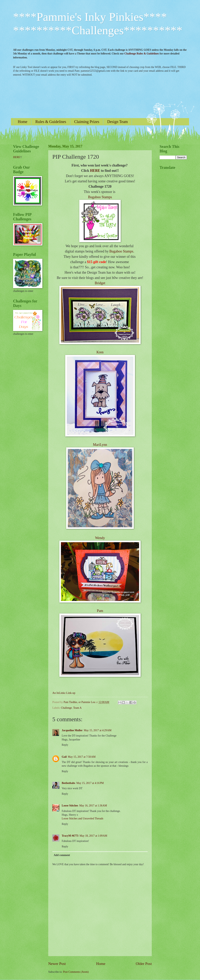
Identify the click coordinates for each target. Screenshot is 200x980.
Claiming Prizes (87, 122)
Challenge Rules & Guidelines (142, 54)
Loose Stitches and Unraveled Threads (83, 818)
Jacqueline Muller (72, 730)
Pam (100, 611)
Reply (65, 745)
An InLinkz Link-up (64, 693)
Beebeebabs (68, 783)
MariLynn (100, 445)
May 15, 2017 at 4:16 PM (90, 783)
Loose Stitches (70, 806)
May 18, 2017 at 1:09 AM (93, 836)
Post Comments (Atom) (76, 972)
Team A (77, 708)
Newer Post (57, 964)
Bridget (100, 283)
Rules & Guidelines (51, 122)
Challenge (66, 708)
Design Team (117, 122)
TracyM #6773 (70, 836)
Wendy (100, 538)
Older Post (144, 964)
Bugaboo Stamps (100, 197)
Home (23, 122)
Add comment (62, 855)
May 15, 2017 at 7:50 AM (82, 757)
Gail (64, 757)
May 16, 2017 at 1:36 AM (93, 806)
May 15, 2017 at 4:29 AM (98, 730)
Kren (100, 352)
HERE (95, 171)
